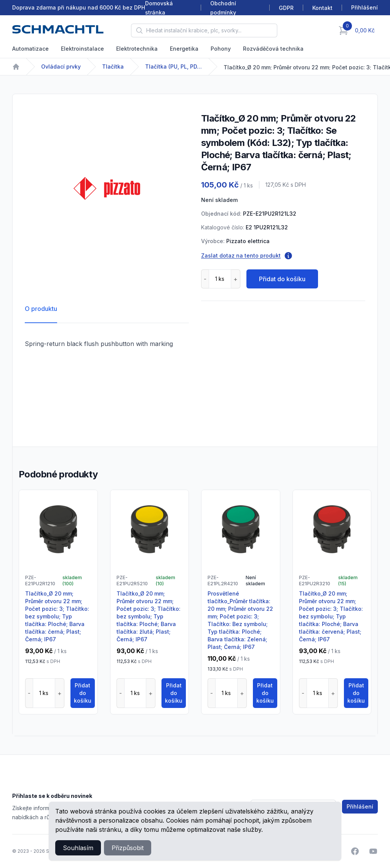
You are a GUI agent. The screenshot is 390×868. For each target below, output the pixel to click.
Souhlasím (78, 848)
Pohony (221, 49)
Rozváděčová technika (273, 49)
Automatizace (30, 49)
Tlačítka (113, 66)
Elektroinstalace (82, 49)
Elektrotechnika (137, 49)
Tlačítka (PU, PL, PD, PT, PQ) (174, 66)
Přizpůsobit (128, 848)
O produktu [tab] (41, 309)
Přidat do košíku (282, 279)
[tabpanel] (107, 188)
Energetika (184, 49)
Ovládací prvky (61, 66)
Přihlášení (360, 806)
